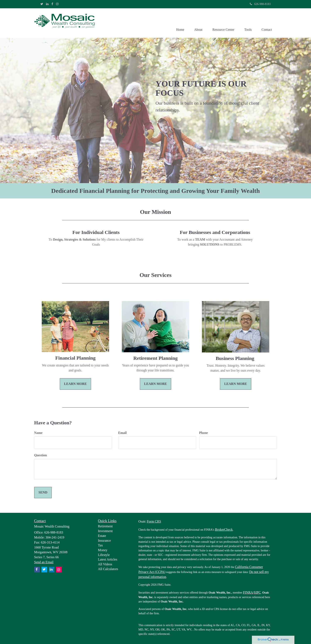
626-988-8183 (260, 4)
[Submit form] (43, 493)
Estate (102, 536)
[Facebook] (52, 4)
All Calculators (108, 569)
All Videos (105, 564)
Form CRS (154, 522)
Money (103, 550)
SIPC (257, 593)
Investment (105, 531)
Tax (100, 545)
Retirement (105, 526)
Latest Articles (108, 560)
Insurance (104, 541)
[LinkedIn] (47, 4)
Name (38, 433)
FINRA (248, 593)
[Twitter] (42, 4)
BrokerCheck (224, 530)
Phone (204, 433)
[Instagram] (57, 4)
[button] (197, 23)
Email (123, 433)
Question (41, 455)
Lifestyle (104, 555)
